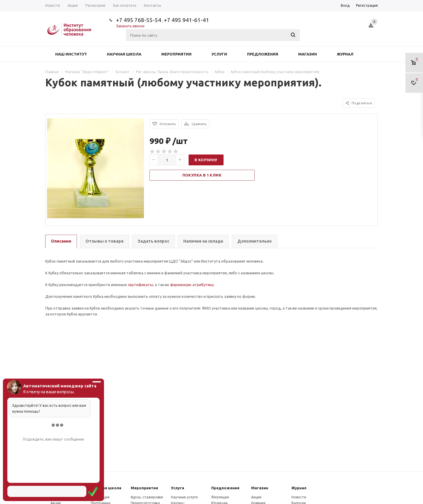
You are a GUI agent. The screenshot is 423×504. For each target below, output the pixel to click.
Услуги (219, 54)
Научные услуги (184, 497)
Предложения (263, 54)
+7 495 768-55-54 (139, 20)
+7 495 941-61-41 (187, 20)
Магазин (308, 54)
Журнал (345, 54)
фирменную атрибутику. (192, 285)
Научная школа (124, 54)
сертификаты (140, 285)
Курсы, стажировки (147, 497)
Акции (256, 497)
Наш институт (71, 54)
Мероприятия (176, 54)
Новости (299, 497)
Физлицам (220, 497)
